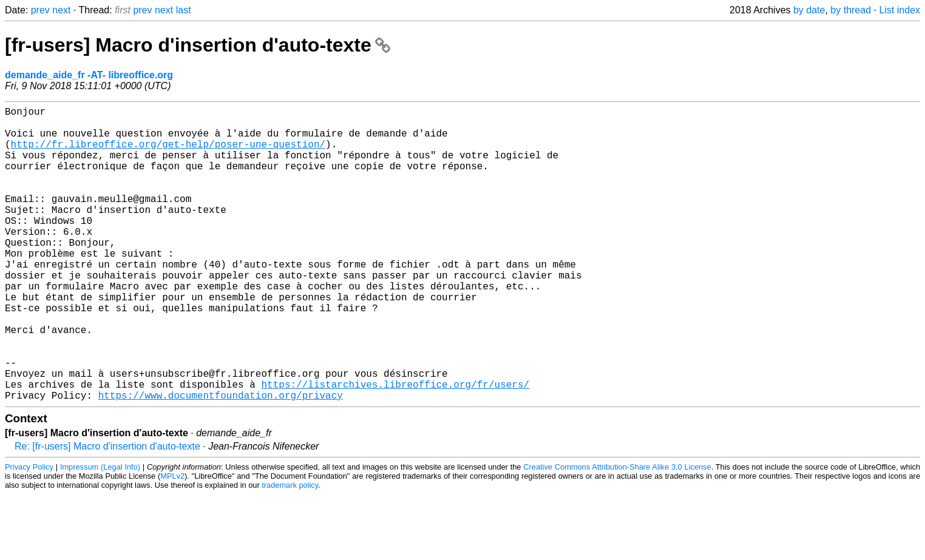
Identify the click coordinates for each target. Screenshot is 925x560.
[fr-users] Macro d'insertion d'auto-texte (198, 45)
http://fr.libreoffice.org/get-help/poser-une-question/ (168, 153)
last (184, 10)
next (61, 10)
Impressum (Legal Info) (100, 532)
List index (900, 10)
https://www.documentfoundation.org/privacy (221, 460)
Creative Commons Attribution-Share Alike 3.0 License (617, 532)
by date (809, 10)
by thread (851, 10)
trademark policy (290, 551)
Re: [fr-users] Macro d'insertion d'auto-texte (107, 512)
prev (40, 10)
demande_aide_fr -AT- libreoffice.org (89, 75)
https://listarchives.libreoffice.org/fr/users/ (395, 447)
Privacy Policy (29, 532)
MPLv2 (172, 541)
